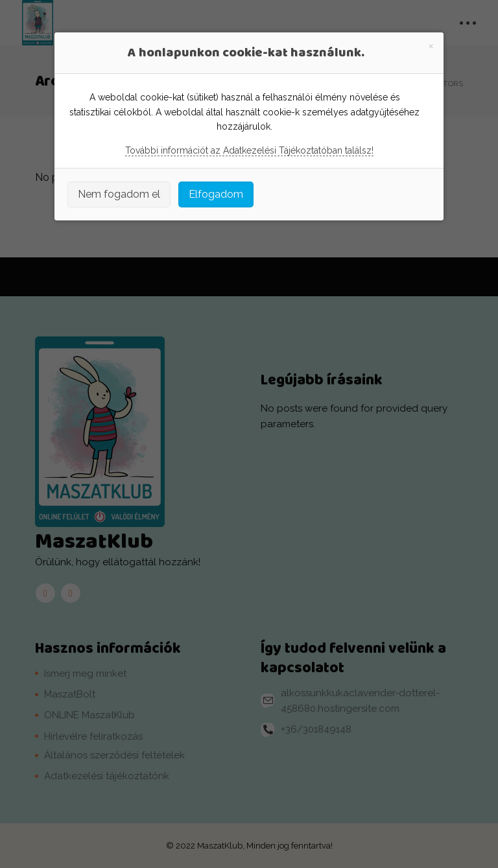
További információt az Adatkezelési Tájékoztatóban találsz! (249, 150)
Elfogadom (216, 194)
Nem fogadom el (119, 194)
